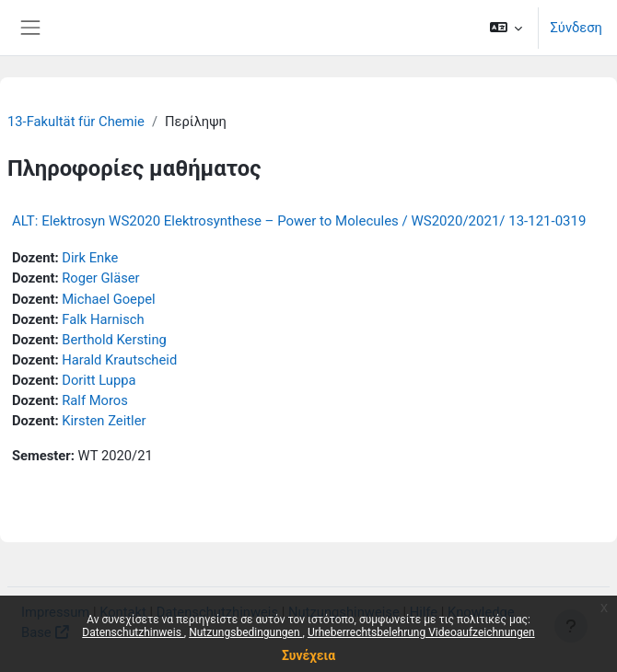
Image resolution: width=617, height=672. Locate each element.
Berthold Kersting (114, 340)
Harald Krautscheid (119, 360)
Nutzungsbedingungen (245, 632)
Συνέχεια (308, 655)
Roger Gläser (100, 278)
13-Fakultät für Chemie (76, 122)
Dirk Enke (90, 258)
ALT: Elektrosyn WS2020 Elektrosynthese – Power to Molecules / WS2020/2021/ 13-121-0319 (299, 221)
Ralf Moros (95, 400)
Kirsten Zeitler (104, 421)
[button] (506, 28)
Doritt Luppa (99, 380)
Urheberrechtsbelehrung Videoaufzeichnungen (421, 632)
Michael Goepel (108, 299)
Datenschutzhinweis (133, 632)
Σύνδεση (576, 28)
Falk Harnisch (103, 319)
